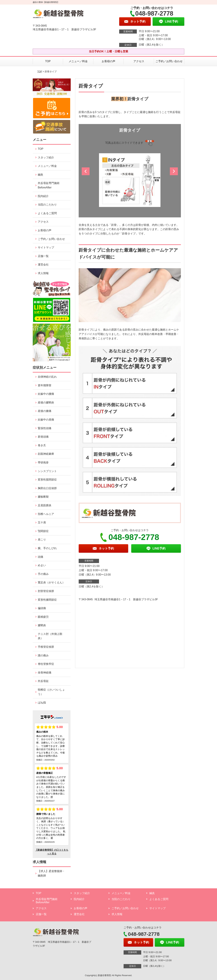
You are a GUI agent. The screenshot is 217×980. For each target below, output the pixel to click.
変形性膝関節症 (47, 600)
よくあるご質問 (47, 213)
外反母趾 (43, 681)
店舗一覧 (43, 256)
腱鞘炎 (42, 625)
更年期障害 (45, 385)
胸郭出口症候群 (47, 488)
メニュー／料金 (78, 61)
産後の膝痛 (45, 411)
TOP (48, 61)
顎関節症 (43, 531)
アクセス (139, 61)
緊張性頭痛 (45, 428)
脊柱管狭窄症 (46, 664)
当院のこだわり (47, 205)
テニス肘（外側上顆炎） (50, 636)
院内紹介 (43, 196)
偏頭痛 (42, 608)
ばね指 (42, 703)
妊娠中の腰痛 (46, 394)
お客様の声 (108, 61)
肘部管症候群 (46, 591)
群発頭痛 (43, 437)
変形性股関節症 (47, 480)
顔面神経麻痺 (46, 454)
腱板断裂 (43, 497)
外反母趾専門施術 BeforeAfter (49, 185)
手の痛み (43, 574)
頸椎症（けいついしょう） (51, 692)
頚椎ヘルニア (46, 514)
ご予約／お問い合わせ (169, 61)
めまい (42, 565)
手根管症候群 (46, 647)
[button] (86, 172)
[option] (130, 180)
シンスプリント (47, 471)
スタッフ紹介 (46, 157)
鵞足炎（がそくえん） (51, 582)
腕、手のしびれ (47, 548)
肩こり (42, 540)
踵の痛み (43, 655)
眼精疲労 (43, 617)
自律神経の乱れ (47, 377)
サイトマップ (46, 247)
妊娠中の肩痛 (46, 420)
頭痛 (41, 557)
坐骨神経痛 (45, 673)
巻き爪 (42, 445)
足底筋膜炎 (45, 505)
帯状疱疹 (43, 462)
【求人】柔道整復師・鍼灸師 (51, 873)
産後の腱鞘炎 (46, 402)
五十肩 (42, 522)
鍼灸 (41, 175)
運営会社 (43, 265)
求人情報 (43, 273)
